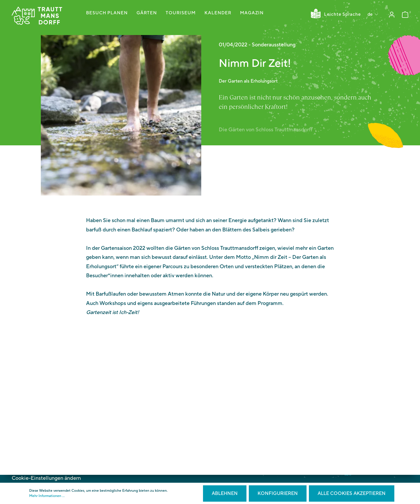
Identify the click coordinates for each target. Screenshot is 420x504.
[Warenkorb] (405, 15)
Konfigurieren (278, 493)
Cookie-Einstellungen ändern (46, 478)
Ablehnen (225, 493)
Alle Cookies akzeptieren (352, 493)
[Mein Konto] (392, 15)
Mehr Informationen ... (47, 496)
